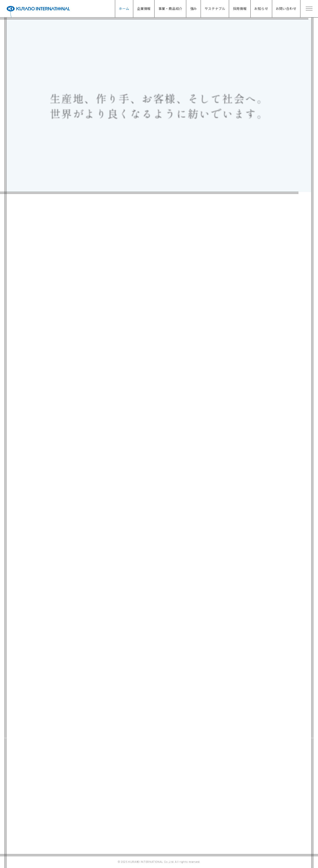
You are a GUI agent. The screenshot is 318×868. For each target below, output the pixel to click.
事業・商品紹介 (171, 8)
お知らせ (261, 8)
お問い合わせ (286, 8)
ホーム (124, 8)
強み (194, 8)
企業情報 (144, 8)
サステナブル (215, 8)
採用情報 (240, 8)
